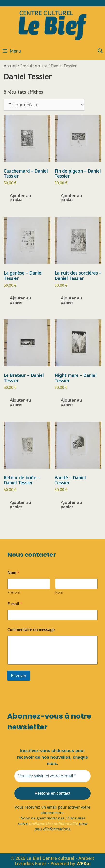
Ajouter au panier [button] (20, 198)
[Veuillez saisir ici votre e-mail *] (52, 776)
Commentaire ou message (31, 630)
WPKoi (84, 863)
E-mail (15, 604)
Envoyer (19, 676)
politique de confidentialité (53, 824)
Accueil (10, 66)
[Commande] (44, 105)
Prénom (14, 592)
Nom (59, 592)
